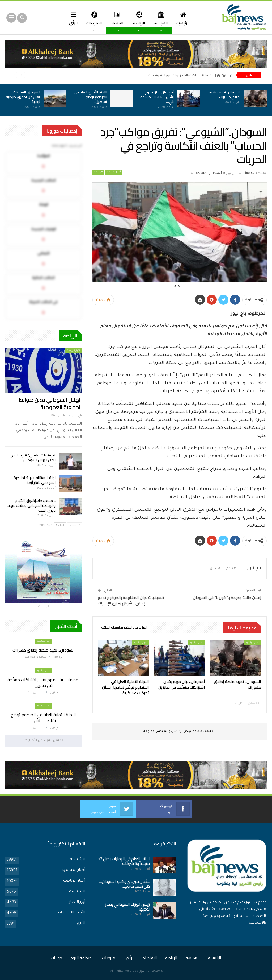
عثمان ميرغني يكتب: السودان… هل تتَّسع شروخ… (124, 884)
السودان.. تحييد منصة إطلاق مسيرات (225, 94)
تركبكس (177, 732)
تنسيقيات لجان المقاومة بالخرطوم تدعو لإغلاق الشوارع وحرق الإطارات (131, 600)
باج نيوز (145, 971)
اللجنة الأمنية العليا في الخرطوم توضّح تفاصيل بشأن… (43, 718)
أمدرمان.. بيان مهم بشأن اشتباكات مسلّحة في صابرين (44, 682)
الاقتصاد (117, 18)
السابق (254, 704)
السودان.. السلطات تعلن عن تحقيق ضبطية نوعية (23, 97)
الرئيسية (185, 18)
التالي (239, 704)
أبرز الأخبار (77, 902)
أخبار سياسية (114, 172)
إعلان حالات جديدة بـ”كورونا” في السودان (227, 597)
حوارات (56, 958)
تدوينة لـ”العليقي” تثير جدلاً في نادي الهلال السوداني (32, 458)
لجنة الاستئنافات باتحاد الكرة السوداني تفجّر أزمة (35, 480)
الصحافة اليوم (82, 958)
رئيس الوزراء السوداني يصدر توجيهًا (127, 906)
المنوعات (93, 18)
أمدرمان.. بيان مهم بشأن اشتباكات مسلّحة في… (157, 97)
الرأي (72, 18)
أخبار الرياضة (74, 351)
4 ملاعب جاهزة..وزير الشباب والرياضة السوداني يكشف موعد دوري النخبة (31, 505)
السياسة (162, 18)
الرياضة (140, 18)
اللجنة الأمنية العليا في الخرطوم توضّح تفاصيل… (90, 97)
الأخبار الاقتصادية (70, 913)
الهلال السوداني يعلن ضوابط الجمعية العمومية (50, 403)
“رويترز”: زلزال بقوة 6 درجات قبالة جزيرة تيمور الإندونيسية (190, 75)
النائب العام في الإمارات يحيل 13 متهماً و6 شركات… (124, 861)
